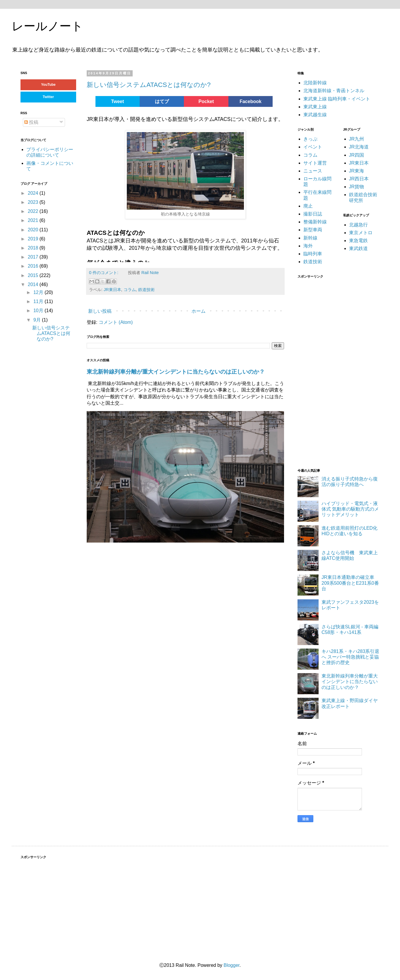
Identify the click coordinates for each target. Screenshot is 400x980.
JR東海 (357, 171)
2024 (34, 193)
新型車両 (313, 230)
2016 (34, 266)
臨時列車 (313, 254)
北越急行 (358, 225)
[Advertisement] (336, 370)
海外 (308, 246)
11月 (39, 301)
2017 (34, 257)
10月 (39, 311)
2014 (34, 284)
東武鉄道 (358, 248)
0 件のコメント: (104, 273)
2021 (34, 220)
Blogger (231, 965)
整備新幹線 (315, 222)
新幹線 (310, 238)
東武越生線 (315, 115)
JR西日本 (359, 179)
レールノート (47, 26)
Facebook (251, 101)
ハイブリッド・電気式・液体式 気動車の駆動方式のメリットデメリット (350, 509)
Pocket (206, 101)
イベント (313, 147)
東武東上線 (315, 107)
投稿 (31, 122)
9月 (38, 320)
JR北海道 (359, 147)
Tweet (117, 101)
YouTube (48, 85)
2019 (34, 239)
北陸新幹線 (315, 83)
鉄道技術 (146, 290)
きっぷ (310, 139)
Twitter (48, 97)
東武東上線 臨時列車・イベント (337, 99)
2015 (34, 275)
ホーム (199, 311)
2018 (34, 248)
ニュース (313, 171)
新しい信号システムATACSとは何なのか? (149, 85)
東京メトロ (361, 233)
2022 (34, 211)
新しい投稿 (100, 311)
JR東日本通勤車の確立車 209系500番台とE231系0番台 (350, 583)
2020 (34, 230)
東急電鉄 (358, 241)
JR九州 (357, 139)
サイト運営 (315, 163)
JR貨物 (357, 187)
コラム (130, 290)
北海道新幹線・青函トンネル (334, 91)
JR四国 (357, 155)
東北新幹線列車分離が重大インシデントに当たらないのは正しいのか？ (176, 372)
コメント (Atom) (116, 322)
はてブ (162, 101)
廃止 (308, 206)
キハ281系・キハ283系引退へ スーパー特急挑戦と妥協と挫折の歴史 (350, 657)
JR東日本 (112, 290)
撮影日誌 (313, 214)
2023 (34, 202)
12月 (39, 292)
